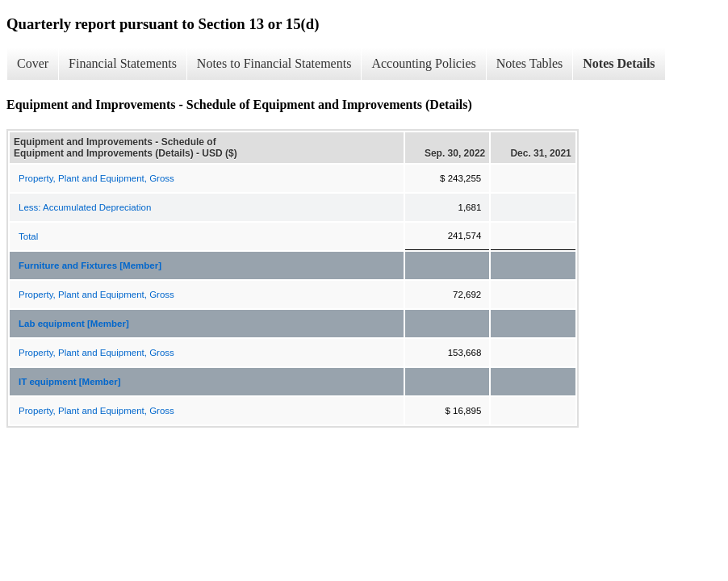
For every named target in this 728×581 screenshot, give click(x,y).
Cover (33, 63)
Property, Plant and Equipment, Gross (96, 178)
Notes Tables (530, 63)
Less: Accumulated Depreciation (85, 207)
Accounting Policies (423, 63)
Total (28, 236)
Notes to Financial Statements (274, 63)
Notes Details (619, 63)
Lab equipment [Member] (74, 324)
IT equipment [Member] (70, 382)
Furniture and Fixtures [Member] (90, 265)
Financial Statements (123, 63)
